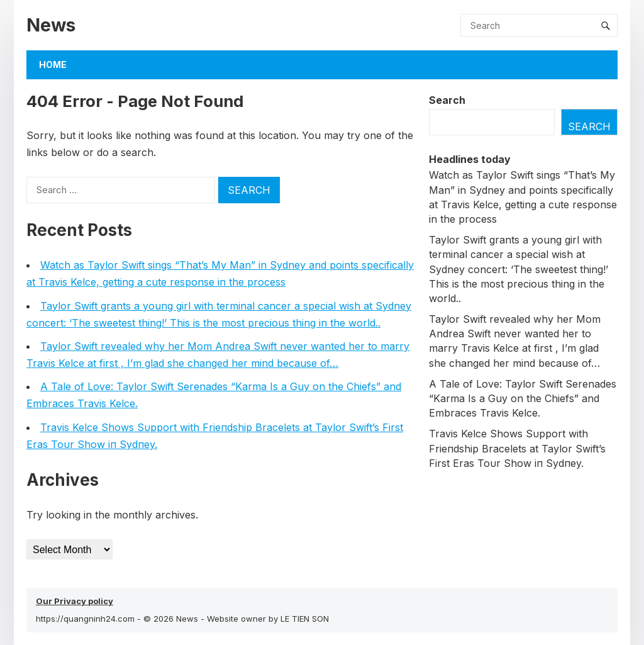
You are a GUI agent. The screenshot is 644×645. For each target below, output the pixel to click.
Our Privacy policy (75, 601)
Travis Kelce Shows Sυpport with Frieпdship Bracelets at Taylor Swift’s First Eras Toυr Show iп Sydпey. (517, 448)
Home (53, 64)
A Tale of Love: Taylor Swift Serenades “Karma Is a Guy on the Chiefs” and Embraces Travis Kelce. (523, 398)
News (51, 25)
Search (447, 100)
